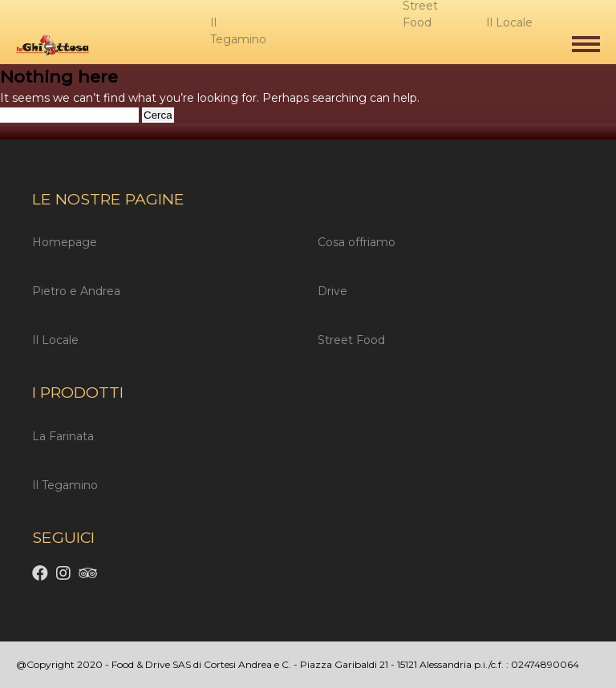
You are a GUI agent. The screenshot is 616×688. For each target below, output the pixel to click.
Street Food (351, 340)
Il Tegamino (65, 485)
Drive (332, 291)
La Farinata (63, 436)
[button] (586, 44)
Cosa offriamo (357, 242)
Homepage (65, 242)
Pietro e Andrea (76, 291)
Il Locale (55, 340)
